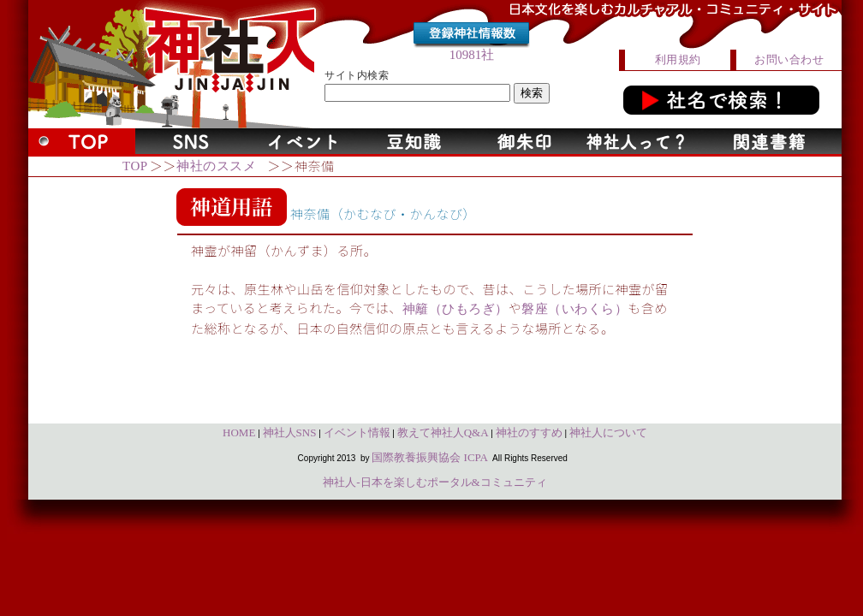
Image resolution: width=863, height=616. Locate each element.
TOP (135, 166)
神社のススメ (216, 166)
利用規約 (678, 59)
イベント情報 (357, 432)
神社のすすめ (529, 432)
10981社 (472, 55)
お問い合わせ (789, 59)
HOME (239, 432)
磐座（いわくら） (574, 309)
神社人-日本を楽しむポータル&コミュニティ (434, 482)
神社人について (608, 432)
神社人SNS (290, 432)
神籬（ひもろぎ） (455, 309)
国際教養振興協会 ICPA (430, 457)
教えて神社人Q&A (443, 432)
